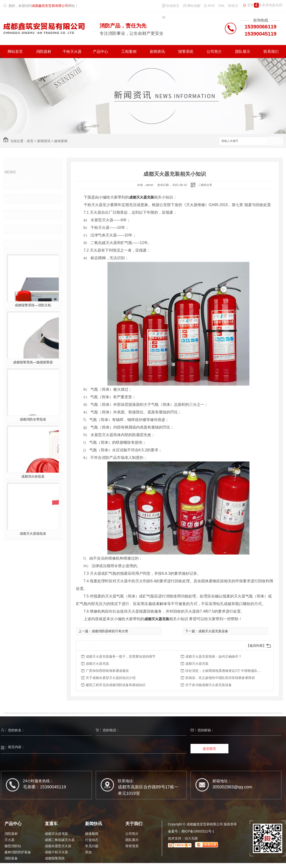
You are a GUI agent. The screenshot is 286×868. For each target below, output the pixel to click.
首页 (30, 141)
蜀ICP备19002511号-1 (198, 831)
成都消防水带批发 (33, 419)
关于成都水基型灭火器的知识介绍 (111, 678)
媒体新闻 (61, 141)
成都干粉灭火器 (56, 852)
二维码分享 (205, 185)
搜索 (275, 141)
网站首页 (15, 52)
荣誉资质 (132, 846)
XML (222, 6)
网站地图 (192, 6)
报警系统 (186, 52)
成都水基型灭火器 (58, 846)
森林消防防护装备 (18, 852)
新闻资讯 (157, 52)
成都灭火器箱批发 (33, 533)
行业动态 (19, 199)
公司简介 (214, 52)
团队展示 (243, 52)
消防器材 (44, 52)
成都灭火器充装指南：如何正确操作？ (213, 656)
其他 (15, 229)
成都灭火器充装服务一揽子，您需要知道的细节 (121, 656)
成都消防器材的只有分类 (110, 631)
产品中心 (100, 52)
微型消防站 (13, 846)
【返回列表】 (256, 646)
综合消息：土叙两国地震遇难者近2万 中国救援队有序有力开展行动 (223, 671)
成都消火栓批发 (33, 476)
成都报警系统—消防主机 (33, 305)
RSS (209, 6)
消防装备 (11, 858)
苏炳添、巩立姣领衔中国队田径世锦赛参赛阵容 (220, 678)
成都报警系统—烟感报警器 (33, 362)
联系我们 (271, 52)
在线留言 (171, 6)
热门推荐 (19, 244)
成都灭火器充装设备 (213, 631)
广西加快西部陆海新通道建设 (107, 671)
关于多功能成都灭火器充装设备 (209, 685)
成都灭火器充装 (142, 197)
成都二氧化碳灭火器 (60, 840)
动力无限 (191, 838)
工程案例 (129, 52)
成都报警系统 (55, 858)
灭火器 (9, 840)
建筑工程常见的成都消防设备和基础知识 (116, 685)
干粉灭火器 (72, 52)
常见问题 (19, 214)
